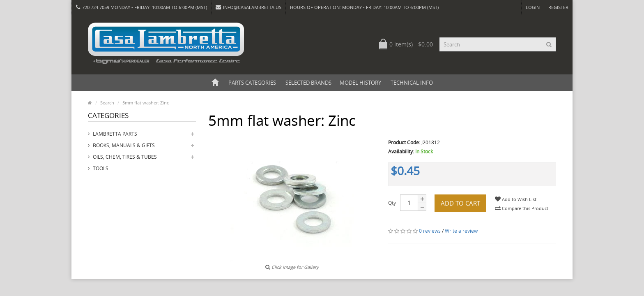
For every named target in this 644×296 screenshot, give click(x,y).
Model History (360, 83)
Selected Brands (308, 83)
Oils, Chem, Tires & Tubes (125, 157)
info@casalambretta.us (248, 7)
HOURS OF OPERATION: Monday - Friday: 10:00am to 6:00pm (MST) (364, 7)
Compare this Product (522, 208)
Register (558, 7)
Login (533, 7)
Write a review (461, 231)
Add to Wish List (516, 199)
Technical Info (412, 83)
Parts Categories (252, 83)
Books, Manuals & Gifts (124, 145)
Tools (101, 168)
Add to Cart (460, 203)
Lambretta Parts (115, 134)
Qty (392, 203)
